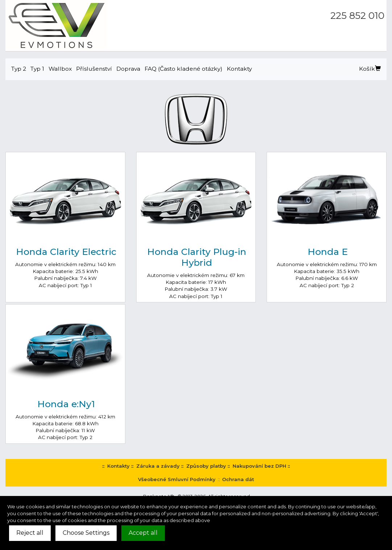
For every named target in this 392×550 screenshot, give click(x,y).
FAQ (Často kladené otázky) (184, 69)
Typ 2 (19, 69)
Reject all (30, 533)
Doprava (128, 69)
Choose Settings (86, 533)
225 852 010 (357, 16)
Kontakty (239, 69)
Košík (370, 69)
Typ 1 (37, 69)
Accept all (143, 533)
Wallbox (60, 69)
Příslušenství (94, 69)
